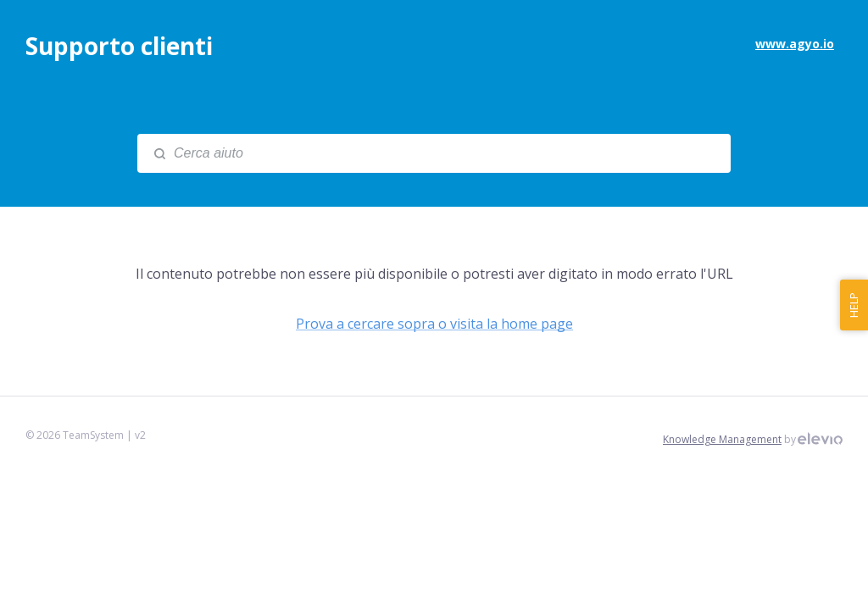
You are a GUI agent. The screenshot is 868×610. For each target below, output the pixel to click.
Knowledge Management (722, 439)
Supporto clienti (119, 46)
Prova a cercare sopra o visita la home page (434, 324)
